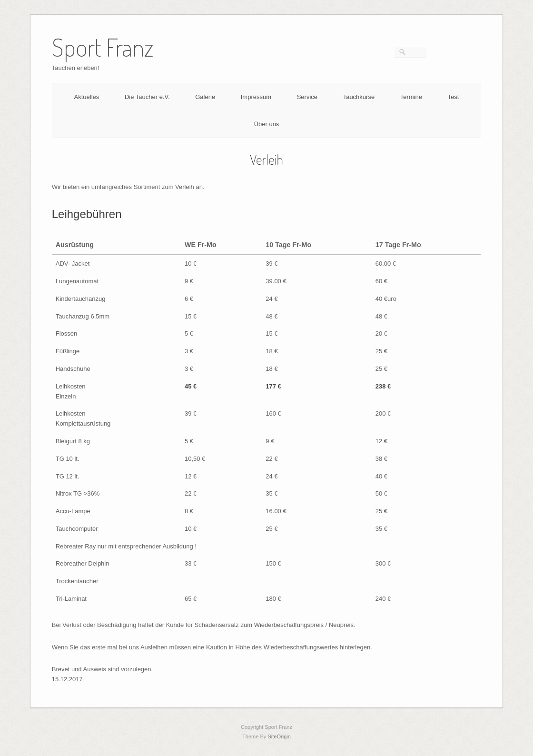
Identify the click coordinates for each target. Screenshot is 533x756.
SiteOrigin (279, 736)
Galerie (205, 97)
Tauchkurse (359, 97)
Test (454, 97)
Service (307, 97)
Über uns (267, 124)
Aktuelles (87, 97)
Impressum (256, 97)
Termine (411, 97)
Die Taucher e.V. (147, 97)
